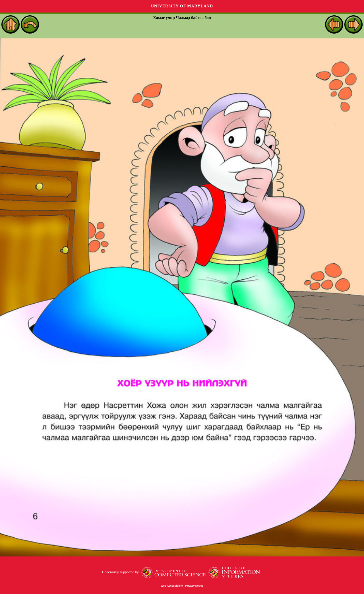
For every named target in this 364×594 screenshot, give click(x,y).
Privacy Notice (194, 586)
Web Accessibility (172, 586)
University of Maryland (182, 6)
